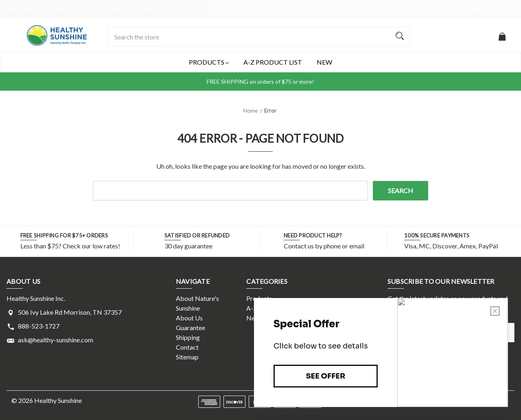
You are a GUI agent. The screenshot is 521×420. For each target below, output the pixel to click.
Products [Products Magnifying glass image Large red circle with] (209, 62)
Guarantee (118, 9)
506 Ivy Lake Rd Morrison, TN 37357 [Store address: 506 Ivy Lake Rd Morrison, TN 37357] (70, 312)
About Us (88, 9)
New (324, 62)
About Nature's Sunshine (38, 9)
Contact (175, 9)
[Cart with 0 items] (502, 40)
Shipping (148, 9)
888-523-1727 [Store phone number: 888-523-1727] (39, 326)
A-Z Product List (273, 62)
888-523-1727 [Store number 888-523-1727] (491, 9)
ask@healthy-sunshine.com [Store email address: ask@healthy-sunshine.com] (56, 340)
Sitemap (187, 357)
